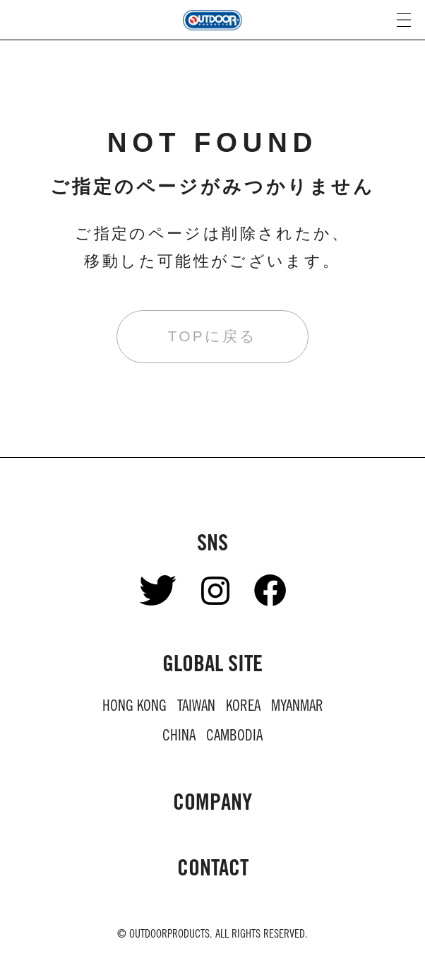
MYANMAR (297, 708)
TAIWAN (196, 708)
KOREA (243, 708)
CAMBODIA (234, 737)
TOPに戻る (212, 336)
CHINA (179, 737)
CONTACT (213, 870)
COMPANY (212, 805)
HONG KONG (134, 708)
